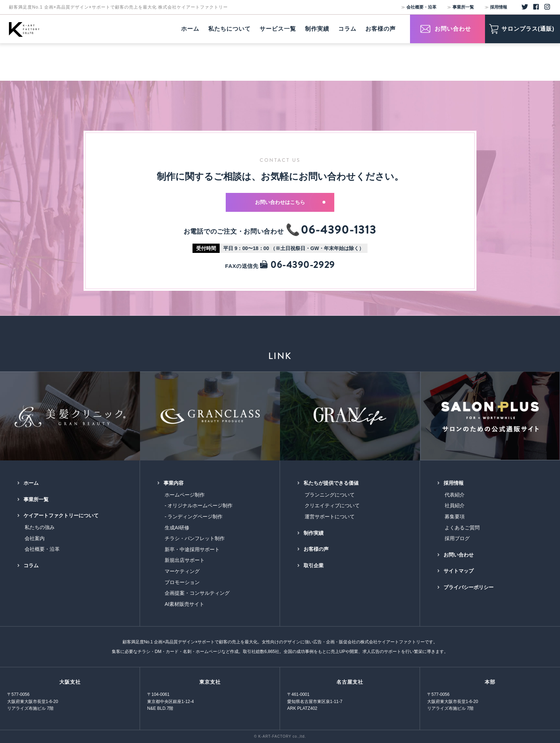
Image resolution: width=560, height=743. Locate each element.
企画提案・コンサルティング (197, 593)
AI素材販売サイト (184, 604)
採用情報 (499, 7)
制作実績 (314, 533)
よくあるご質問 (462, 528)
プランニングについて (330, 495)
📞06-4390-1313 (331, 230)
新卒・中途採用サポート (192, 549)
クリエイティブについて (332, 505)
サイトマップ (459, 571)
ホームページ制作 (185, 495)
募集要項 (455, 517)
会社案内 (35, 538)
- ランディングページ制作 (194, 517)
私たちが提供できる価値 (331, 483)
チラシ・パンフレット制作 (195, 538)
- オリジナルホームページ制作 (199, 505)
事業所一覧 (463, 7)
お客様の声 (316, 549)
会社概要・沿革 (421, 7)
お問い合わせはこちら (290, 202)
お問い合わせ (459, 555)
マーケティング (182, 571)
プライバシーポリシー (469, 587)
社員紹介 (455, 505)
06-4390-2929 (297, 265)
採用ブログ (457, 538)
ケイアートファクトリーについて (61, 515)
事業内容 (174, 483)
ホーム (31, 483)
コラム (31, 565)
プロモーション (182, 582)
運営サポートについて (330, 517)
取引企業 (314, 565)
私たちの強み (40, 527)
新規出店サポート (185, 560)
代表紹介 (455, 495)
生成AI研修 (177, 528)
